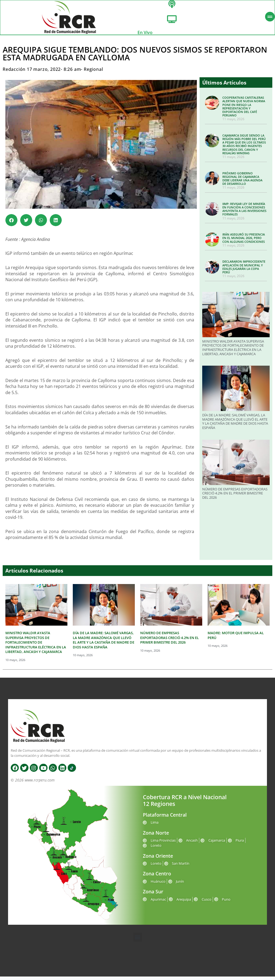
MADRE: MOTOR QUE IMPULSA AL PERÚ (236, 639)
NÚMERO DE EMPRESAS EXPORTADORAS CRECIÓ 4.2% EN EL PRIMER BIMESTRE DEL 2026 (235, 497)
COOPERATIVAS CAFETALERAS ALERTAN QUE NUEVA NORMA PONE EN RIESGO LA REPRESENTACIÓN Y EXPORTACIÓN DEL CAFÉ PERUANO (244, 110)
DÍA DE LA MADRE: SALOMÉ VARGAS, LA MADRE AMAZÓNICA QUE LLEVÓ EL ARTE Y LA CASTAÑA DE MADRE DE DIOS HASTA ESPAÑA (235, 425)
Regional (93, 73)
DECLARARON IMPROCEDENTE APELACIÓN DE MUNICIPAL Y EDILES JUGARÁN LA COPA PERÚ (244, 270)
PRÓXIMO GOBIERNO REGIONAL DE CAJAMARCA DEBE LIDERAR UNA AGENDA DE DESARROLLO (242, 182)
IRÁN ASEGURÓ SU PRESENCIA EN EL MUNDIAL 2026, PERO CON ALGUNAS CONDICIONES (244, 241)
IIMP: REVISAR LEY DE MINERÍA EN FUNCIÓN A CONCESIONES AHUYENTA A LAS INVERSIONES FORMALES (244, 213)
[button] (11, 224)
